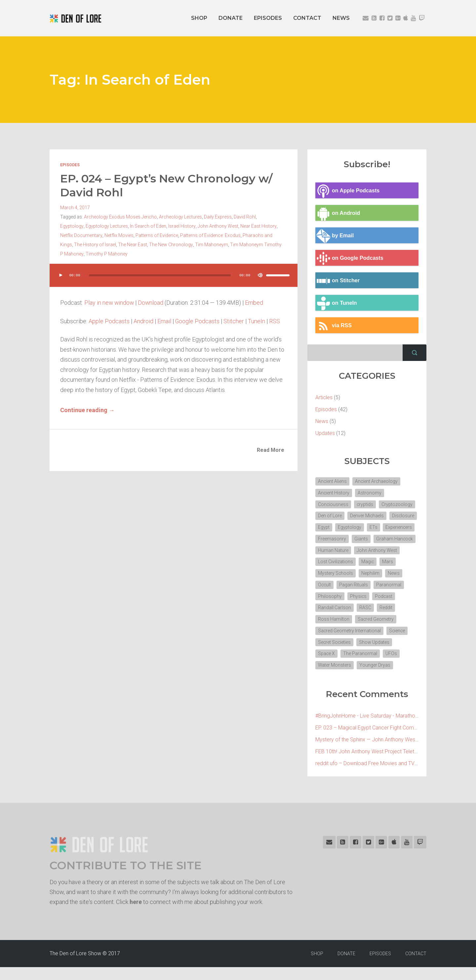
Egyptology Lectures (81, 226)
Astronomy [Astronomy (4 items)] (370, 493)
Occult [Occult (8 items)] (371, 585)
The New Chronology (148, 245)
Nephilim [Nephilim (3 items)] (327, 585)
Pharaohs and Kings (250, 235)
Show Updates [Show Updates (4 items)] (375, 655)
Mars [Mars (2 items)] (345, 574)
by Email (335, 236)
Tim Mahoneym (188, 245)
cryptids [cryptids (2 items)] (365, 504)
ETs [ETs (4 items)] (404, 528)
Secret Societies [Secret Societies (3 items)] (335, 655)
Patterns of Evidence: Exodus (196, 235)
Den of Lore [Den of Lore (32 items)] (330, 516)
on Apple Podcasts (348, 191)
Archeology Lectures (180, 217)
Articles (324, 397)
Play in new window (110, 303)
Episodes (70, 165)
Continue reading (87, 410)
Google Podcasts (198, 321)
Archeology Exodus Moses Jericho (120, 217)
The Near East (110, 245)
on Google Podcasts (350, 258)
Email (164, 321)
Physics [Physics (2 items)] (326, 608)
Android (143, 321)
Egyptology (269, 217)
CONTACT (307, 18)
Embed (255, 303)
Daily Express (218, 217)
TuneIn (257, 321)
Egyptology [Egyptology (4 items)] (380, 528)
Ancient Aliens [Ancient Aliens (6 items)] (333, 481)
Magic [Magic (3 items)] (324, 574)
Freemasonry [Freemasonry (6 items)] (367, 539)
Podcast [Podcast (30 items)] (352, 608)
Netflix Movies (105, 235)
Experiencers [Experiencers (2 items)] (331, 539)
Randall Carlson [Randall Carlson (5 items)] (386, 608)
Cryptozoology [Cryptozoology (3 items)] (398, 504)
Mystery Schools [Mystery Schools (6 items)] (376, 574)
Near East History (233, 226)
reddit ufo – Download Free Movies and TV (365, 776)
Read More (271, 450)
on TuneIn (336, 303)
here (136, 915)
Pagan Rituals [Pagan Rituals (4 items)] (332, 597)
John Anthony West (192, 226)
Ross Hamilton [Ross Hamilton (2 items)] (375, 620)
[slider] (160, 275)
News (322, 421)
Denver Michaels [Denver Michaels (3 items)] (367, 516)
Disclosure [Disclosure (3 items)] (329, 528)
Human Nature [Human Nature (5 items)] (379, 551)
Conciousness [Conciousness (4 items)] (333, 504)
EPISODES (268, 18)
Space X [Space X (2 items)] (327, 666)
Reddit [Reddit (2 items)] (345, 620)
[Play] (61, 275)
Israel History (156, 226)
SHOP (199, 18)
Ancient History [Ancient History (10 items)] (334, 493)
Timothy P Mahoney (102, 254)
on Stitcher (338, 281)
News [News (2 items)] (350, 585)
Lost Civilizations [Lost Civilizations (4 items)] (384, 562)
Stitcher (234, 321)
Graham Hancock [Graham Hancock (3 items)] (337, 551)
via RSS (334, 326)
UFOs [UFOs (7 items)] (392, 666)
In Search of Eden (123, 226)
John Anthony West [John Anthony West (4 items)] (338, 562)
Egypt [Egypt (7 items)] (355, 528)
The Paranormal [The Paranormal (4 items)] (360, 666)
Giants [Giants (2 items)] (396, 539)
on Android (338, 213)
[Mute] (260, 275)
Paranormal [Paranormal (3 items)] (368, 597)
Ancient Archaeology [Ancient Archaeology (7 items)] (377, 481)
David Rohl (245, 217)
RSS (275, 321)
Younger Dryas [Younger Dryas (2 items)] (375, 678)
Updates (325, 433)
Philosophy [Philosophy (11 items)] (400, 597)
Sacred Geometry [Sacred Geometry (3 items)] (336, 632)
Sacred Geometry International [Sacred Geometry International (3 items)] (350, 643)
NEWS (341, 18)
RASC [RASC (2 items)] (324, 620)
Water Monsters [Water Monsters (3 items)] (335, 678)
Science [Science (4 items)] (398, 643)
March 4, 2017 (75, 208)
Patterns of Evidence (143, 235)
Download (152, 303)
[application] (174, 282)
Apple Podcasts (109, 321)
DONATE (231, 18)
